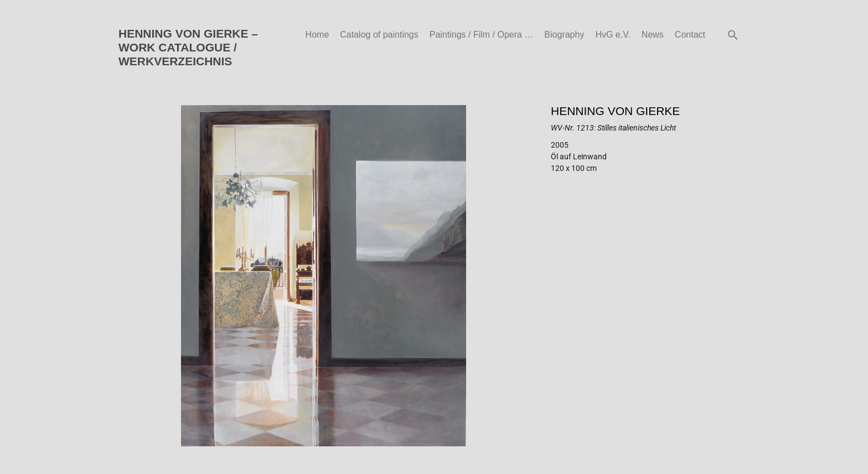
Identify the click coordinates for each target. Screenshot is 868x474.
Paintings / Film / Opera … (482, 35)
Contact (690, 35)
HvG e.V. (613, 35)
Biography (564, 35)
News (653, 35)
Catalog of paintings (379, 35)
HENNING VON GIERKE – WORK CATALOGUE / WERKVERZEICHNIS (188, 47)
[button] (733, 35)
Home (317, 35)
